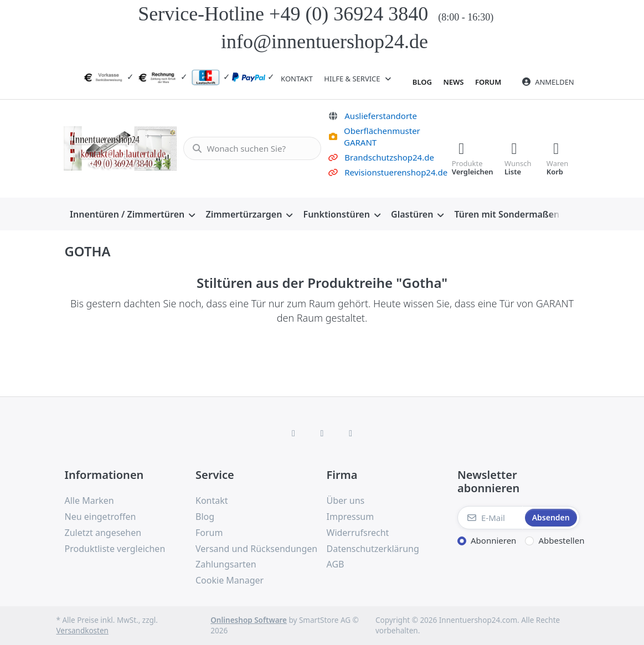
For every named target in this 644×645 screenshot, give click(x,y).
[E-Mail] (490, 518)
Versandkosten (83, 631)
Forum (488, 82)
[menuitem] (133, 214)
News (453, 82)
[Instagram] (322, 433)
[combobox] (251, 148)
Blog (422, 82)
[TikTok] (351, 433)
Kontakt (297, 79)
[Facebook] (293, 433)
